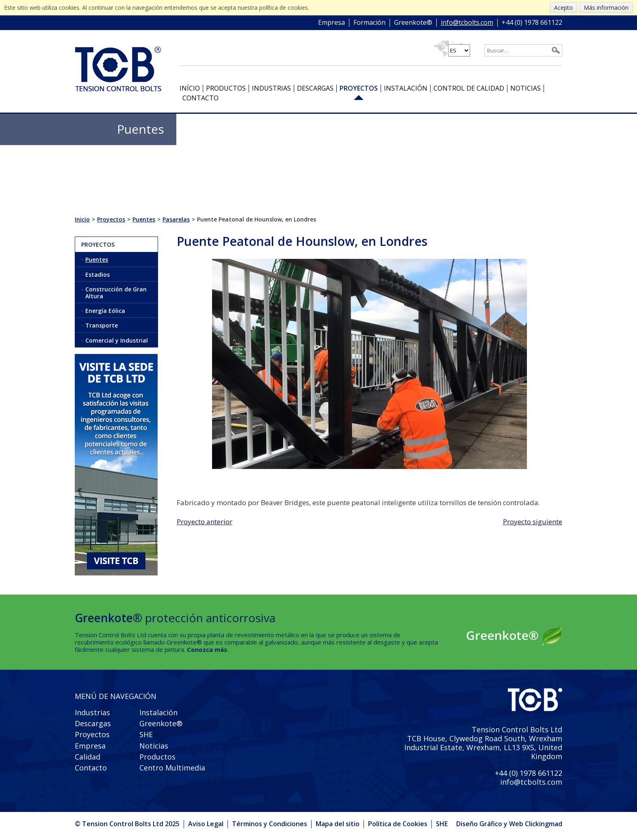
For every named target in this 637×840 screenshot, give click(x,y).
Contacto (200, 98)
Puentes (97, 259)
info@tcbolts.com (467, 23)
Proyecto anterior (205, 522)
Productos (226, 88)
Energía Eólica (105, 311)
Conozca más (207, 649)
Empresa (331, 23)
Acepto (563, 8)
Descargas (315, 88)
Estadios (97, 275)
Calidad (88, 757)
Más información (606, 8)
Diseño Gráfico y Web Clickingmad (509, 824)
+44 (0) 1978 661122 (532, 23)
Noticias (525, 88)
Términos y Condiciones (270, 824)
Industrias (271, 88)
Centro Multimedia (172, 768)
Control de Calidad (469, 88)
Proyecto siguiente (533, 522)
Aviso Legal (206, 824)
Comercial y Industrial (117, 340)
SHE (146, 734)
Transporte (102, 325)
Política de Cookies (398, 824)
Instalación (406, 88)
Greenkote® (413, 23)
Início (190, 88)
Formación (369, 23)
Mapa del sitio (338, 824)
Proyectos (359, 88)
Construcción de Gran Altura (116, 293)
